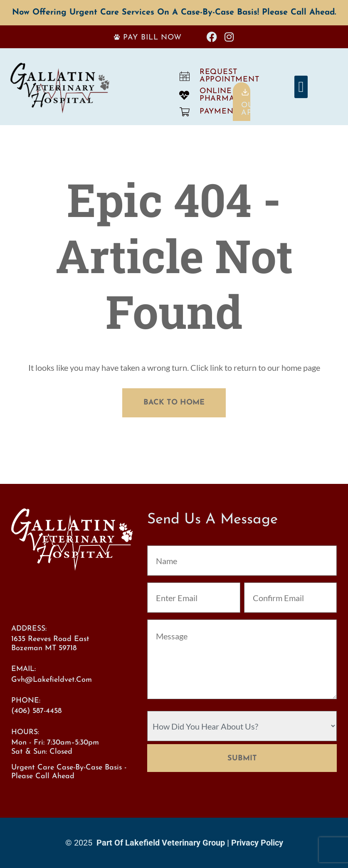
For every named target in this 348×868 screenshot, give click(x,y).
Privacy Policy (257, 843)
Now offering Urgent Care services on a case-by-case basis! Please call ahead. (174, 12)
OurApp (250, 109)
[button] (301, 87)
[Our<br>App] (245, 92)
